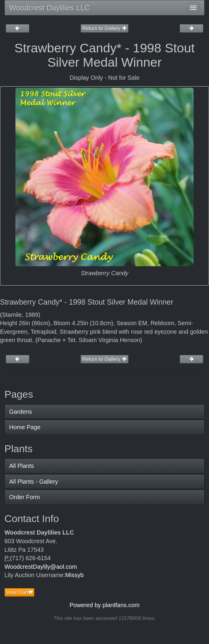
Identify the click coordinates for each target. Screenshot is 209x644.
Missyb (75, 575)
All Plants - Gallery (34, 482)
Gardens (21, 412)
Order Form (24, 497)
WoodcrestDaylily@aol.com (41, 567)
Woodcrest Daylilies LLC (50, 8)
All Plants (22, 466)
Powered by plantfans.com (104, 605)
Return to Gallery (104, 28)
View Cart (19, 592)
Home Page (25, 427)
